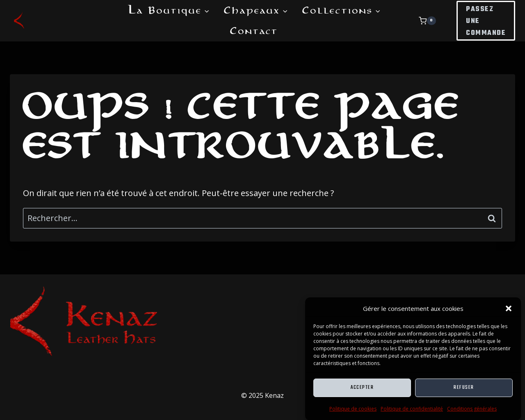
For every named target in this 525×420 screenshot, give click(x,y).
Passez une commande (486, 21)
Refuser (464, 391)
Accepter (362, 391)
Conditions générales (472, 412)
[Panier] (436, 21)
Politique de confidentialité (412, 412)
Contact (254, 31)
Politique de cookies (353, 412)
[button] (509, 311)
